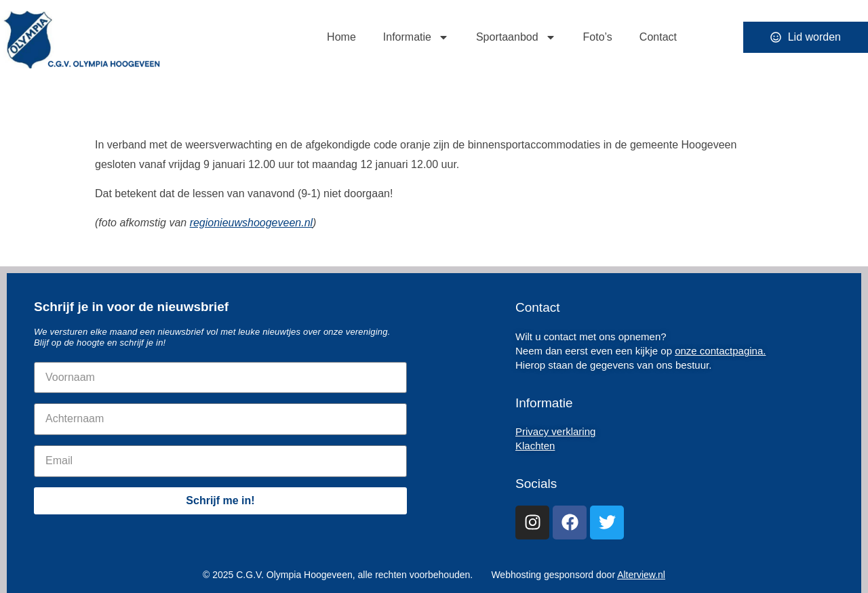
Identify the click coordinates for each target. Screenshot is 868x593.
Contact (658, 37)
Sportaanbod (516, 37)
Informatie (416, 37)
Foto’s (598, 37)
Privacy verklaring (555, 431)
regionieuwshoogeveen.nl (251, 223)
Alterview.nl (641, 575)
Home (341, 37)
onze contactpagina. (720, 351)
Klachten (535, 446)
